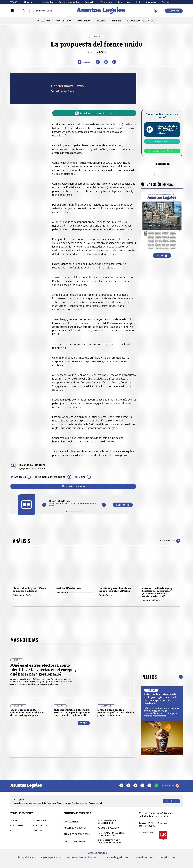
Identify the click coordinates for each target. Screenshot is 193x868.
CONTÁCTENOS (71, 822)
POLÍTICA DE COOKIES (74, 841)
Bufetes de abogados (69, 2)
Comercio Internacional (52, 477)
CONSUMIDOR (84, 21)
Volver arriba (171, 786)
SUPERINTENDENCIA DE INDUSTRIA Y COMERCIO (109, 841)
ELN (138, 2)
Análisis (21, 541)
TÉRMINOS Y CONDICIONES (77, 834)
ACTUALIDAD (43, 21)
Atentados (151, 2)
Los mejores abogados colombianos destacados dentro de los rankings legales (29, 713)
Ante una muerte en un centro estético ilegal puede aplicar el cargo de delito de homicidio (72, 713)
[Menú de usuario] (156, 11)
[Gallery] (74, 503)
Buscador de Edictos (142, 21)
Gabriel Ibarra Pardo (32, 595)
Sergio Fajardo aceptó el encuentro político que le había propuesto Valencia (115, 713)
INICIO (14, 820)
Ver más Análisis (170, 541)
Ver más (162, 256)
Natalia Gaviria (118, 595)
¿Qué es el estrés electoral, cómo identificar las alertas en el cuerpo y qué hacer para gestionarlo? (43, 670)
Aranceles (20, 477)
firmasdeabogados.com (116, 857)
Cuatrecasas (106, 2)
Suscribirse (174, 11)
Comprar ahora (162, 141)
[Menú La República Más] (12, 11)
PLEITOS (102, 21)
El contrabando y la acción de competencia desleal (29, 590)
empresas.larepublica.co (81, 857)
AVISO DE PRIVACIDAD (108, 828)
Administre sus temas (73, 486)
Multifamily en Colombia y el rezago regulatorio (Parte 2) (115, 590)
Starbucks (90, 2)
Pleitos (149, 677)
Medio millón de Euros (68, 588)
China (82, 477)
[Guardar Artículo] (84, 62)
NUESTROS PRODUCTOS (75, 828)
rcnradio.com (167, 857)
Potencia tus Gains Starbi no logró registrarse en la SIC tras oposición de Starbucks (161, 699)
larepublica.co (27, 857)
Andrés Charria (75, 592)
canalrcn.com (145, 857)
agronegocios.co (51, 857)
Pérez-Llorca (124, 2)
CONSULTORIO (63, 21)
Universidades (46, 2)
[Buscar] (24, 11)
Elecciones (167, 2)
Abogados (29, 2)
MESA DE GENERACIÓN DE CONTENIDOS (108, 822)
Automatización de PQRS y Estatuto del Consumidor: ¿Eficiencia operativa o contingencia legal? (157, 592)
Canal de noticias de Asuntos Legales (94, 113)
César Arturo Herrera (161, 600)
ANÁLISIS (117, 21)
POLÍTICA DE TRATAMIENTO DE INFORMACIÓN (111, 834)
